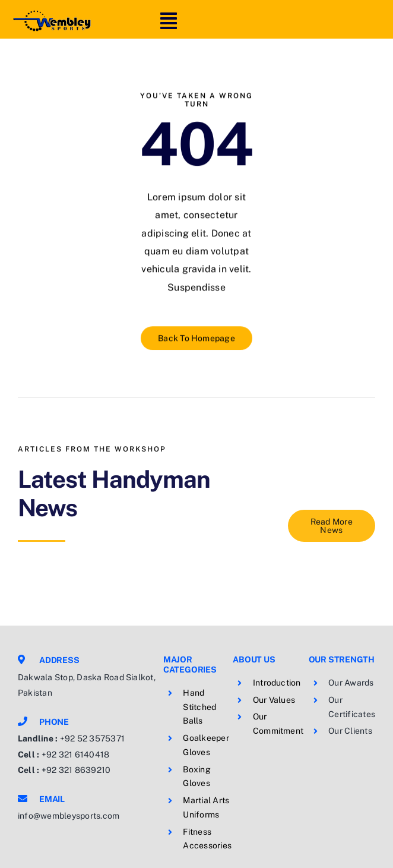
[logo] (52, 13)
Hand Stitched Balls (199, 707)
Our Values (274, 700)
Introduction (277, 683)
